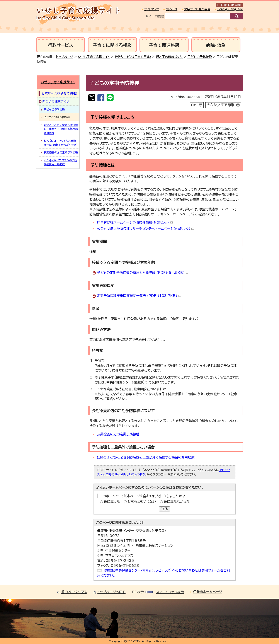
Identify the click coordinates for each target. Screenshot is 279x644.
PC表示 (138, 592)
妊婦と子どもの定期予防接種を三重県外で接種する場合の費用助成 (146, 457)
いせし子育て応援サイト (94, 57)
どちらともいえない (142, 502)
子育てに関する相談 (112, 45)
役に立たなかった (177, 502)
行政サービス (61, 45)
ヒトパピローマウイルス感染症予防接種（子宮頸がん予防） (61, 143)
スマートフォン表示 (170, 592)
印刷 (194, 105)
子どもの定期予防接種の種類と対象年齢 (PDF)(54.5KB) (143, 273)
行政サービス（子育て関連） (133, 57)
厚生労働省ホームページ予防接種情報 (135, 222)
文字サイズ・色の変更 (197, 9)
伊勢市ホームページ (208, 592)
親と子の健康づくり (169, 57)
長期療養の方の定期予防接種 (118, 434)
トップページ (65, 57)
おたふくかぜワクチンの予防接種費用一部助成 (60, 162)
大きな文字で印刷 (221, 105)
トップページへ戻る (111, 592)
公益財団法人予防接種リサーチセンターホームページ (145, 229)
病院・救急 (216, 45)
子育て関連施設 (164, 45)
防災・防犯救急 (231, 5)
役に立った (112, 502)
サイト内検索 (155, 16)
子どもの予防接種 (200, 57)
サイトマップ (152, 9)
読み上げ (172, 9)
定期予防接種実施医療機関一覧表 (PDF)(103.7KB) (139, 296)
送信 (165, 509)
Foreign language (230, 9)
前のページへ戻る (74, 592)
